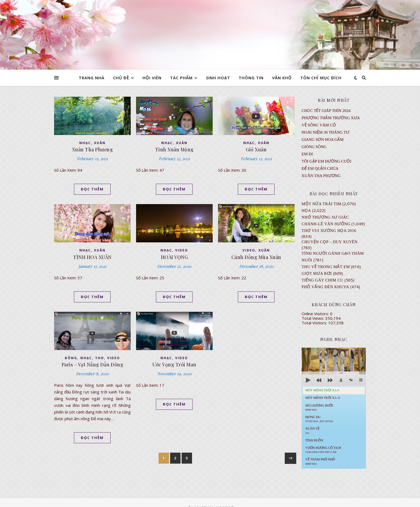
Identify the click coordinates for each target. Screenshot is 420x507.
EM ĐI (307, 154)
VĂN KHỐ (282, 78)
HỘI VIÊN (152, 78)
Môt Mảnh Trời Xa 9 (322, 390)
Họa (306, 211)
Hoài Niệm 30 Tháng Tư (325, 132)
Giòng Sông (314, 147)
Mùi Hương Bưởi (319, 407)
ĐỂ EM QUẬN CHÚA (320, 168)
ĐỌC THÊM (92, 189)
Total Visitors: (315, 323)
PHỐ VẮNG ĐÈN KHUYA (325, 287)
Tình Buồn (314, 440)
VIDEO (182, 250)
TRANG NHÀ (92, 78)
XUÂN (100, 143)
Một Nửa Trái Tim (321, 204)
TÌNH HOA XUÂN (92, 257)
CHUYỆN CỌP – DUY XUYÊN (330, 242)
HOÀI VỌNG (175, 257)
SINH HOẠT (218, 78)
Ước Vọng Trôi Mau (174, 365)
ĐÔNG (71, 358)
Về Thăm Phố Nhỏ (320, 461)
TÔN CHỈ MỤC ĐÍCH (321, 78)
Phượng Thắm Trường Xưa (331, 118)
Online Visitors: (316, 314)
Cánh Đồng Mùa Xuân (256, 257)
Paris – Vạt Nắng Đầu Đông (93, 365)
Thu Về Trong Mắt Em (326, 267)
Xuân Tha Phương (93, 149)
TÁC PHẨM (181, 78)
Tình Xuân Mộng (174, 149)
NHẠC (85, 143)
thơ (100, 358)
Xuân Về (312, 430)
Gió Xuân (256, 149)
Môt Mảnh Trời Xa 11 (323, 398)
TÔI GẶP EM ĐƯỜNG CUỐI (326, 161)
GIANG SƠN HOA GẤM (323, 140)
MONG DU (319, 419)
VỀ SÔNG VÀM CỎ (319, 125)
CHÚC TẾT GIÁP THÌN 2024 (326, 111)
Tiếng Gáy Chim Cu (322, 280)
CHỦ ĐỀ (121, 78)
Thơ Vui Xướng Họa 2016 (329, 231)
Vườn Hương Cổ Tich (323, 450)
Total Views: (313, 318)
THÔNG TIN (251, 78)
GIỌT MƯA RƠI (317, 273)
